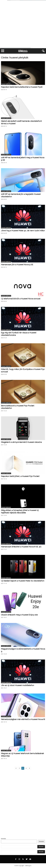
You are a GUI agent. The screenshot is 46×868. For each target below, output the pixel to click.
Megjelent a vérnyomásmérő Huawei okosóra (21, 442)
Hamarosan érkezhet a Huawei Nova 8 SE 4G (21, 547)
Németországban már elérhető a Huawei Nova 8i (23, 719)
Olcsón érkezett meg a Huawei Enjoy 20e (19, 615)
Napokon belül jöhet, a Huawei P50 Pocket (20, 476)
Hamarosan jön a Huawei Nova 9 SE (17, 265)
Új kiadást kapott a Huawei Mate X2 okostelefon (23, 581)
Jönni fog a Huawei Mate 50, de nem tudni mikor (23, 231)
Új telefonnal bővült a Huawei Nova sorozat (21, 299)
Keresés (3, 839)
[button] (43, 51)
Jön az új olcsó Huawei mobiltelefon (18, 685)
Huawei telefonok (6, 84)
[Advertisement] (23, 24)
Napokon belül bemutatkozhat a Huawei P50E (22, 87)
